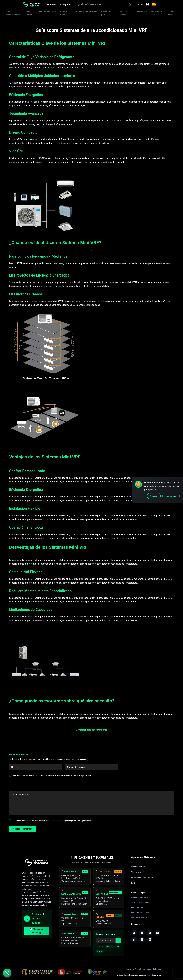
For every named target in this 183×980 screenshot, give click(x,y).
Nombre (16, 767)
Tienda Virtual (137, 872)
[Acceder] (147, 5)
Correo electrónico (77, 767)
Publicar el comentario (23, 829)
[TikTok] (134, 940)
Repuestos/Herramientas (86, 11)
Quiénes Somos (138, 867)
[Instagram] (150, 933)
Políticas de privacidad (81, 775)
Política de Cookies (138, 908)
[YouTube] (157, 933)
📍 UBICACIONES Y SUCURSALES (91, 858)
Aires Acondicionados (13, 13)
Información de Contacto (142, 878)
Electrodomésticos (48, 11)
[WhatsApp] (134, 933)
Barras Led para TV (106, 13)
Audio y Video (64, 13)
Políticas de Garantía (139, 917)
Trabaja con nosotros (173, 13)
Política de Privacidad (139, 898)
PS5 (117, 949)
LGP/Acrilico (141, 11)
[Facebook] (142, 933)
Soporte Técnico (123, 13)
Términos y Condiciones (140, 903)
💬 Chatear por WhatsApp (37, 931)
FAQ (133, 883)
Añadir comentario (21, 795)
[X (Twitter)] (142, 940)
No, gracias (171, 496)
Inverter (100, 953)
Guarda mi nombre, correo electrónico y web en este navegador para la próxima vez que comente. (53, 821)
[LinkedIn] (150, 940)
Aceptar (154, 496)
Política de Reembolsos (140, 913)
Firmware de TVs (157, 13)
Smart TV (109, 949)
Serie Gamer (29, 13)
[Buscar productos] (106, 943)
